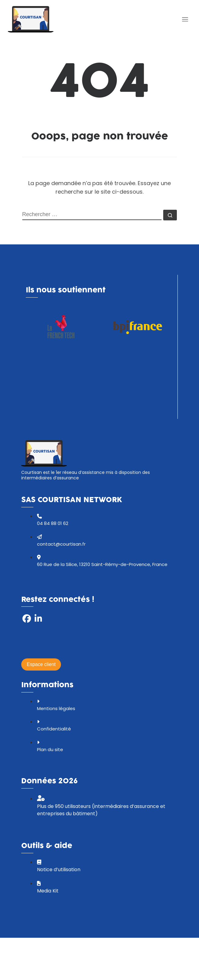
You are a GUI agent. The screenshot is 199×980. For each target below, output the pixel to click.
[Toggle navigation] (185, 19)
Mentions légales (56, 708)
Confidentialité (54, 729)
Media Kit (48, 891)
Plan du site (50, 749)
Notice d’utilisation (59, 870)
